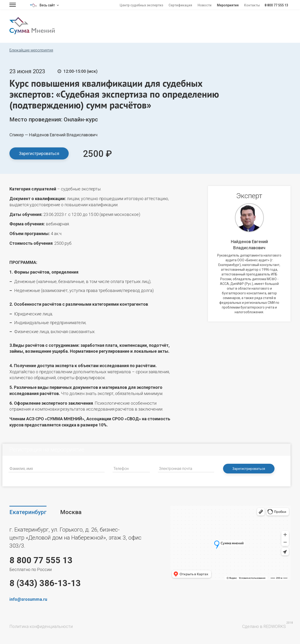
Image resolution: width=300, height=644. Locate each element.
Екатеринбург (28, 512)
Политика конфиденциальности (41, 626)
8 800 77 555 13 (276, 5)
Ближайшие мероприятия (31, 50)
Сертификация (180, 5)
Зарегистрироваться (39, 153)
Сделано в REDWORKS (264, 626)
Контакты (252, 5)
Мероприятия (228, 5)
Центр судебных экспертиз (141, 5)
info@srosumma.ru (28, 599)
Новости (205, 5)
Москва (71, 512)
